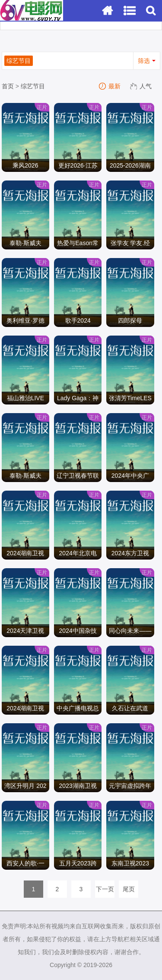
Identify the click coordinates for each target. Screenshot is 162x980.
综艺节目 (33, 86)
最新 (110, 86)
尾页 (129, 889)
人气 (141, 86)
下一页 (105, 889)
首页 (8, 86)
